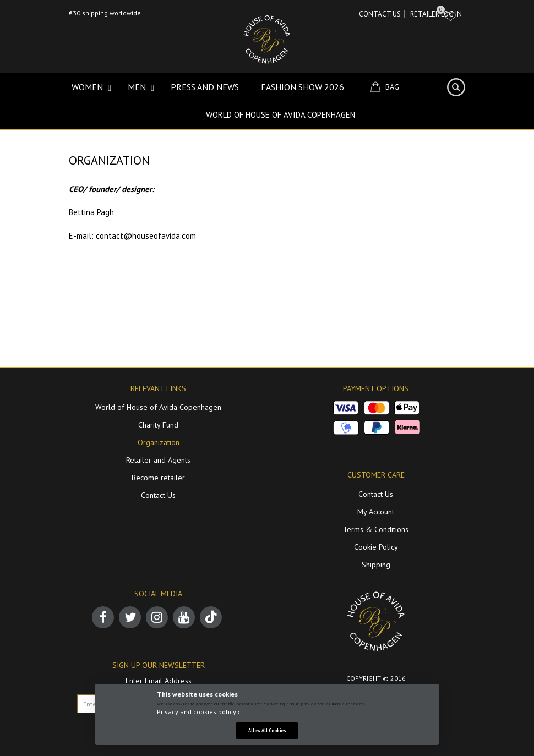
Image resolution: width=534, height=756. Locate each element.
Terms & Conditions (376, 529)
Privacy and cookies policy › (198, 712)
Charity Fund (158, 425)
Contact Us (380, 14)
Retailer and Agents (158, 460)
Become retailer (158, 478)
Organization (159, 442)
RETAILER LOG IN (436, 14)
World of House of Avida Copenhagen (280, 115)
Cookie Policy (376, 547)
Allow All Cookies (267, 730)
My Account (376, 512)
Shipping (376, 565)
